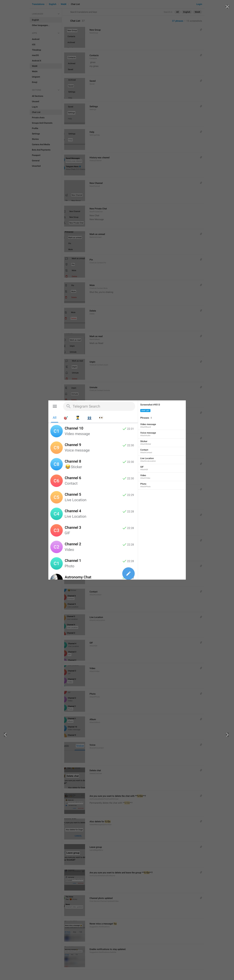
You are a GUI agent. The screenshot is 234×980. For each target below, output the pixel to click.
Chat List (145, 411)
